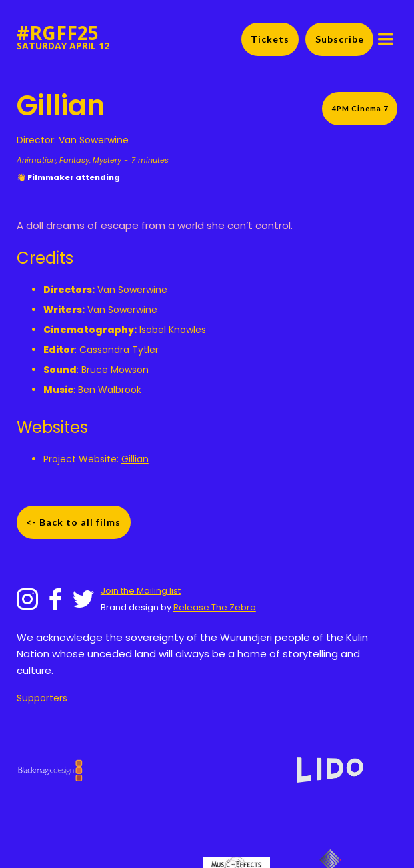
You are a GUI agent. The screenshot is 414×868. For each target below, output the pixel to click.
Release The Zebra (215, 607)
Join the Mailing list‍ (141, 591)
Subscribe (340, 39)
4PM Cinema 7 (360, 108)
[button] (385, 39)
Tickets (270, 39)
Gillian (135, 459)
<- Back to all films (73, 522)
